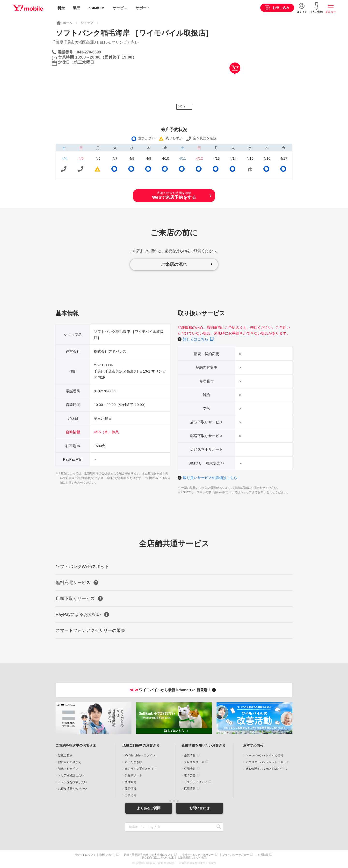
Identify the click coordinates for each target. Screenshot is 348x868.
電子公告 (190, 776)
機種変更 (130, 782)
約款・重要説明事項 (136, 855)
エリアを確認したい (71, 776)
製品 (77, 8)
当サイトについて (85, 855)
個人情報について (162, 855)
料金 (61, 8)
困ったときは (133, 762)
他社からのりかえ (70, 762)
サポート (143, 8)
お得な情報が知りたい (72, 789)
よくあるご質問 (149, 808)
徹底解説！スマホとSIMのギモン (267, 769)
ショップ (87, 23)
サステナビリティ (196, 782)
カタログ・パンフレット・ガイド (267, 762)
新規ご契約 (65, 756)
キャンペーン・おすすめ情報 (264, 756)
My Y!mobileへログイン (140, 756)
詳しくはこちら (196, 339)
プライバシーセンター (236, 855)
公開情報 (190, 769)
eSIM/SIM (96, 8)
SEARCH (219, 827)
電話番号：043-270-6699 (79, 52)
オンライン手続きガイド (141, 769)
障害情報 (130, 789)
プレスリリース (194, 762)
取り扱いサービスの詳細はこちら (210, 478)
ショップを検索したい (72, 782)
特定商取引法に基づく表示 (158, 858)
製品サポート (133, 776)
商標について (107, 855)
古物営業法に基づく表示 (192, 858)
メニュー (331, 12)
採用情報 (190, 789)
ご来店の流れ (174, 264)
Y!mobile (28, 8)
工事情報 (130, 795)
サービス (120, 8)
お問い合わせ (199, 808)
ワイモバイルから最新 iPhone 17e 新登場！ (173, 690)
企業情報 (190, 756)
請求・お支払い (68, 769)
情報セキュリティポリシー (198, 855)
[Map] (235, 76)
